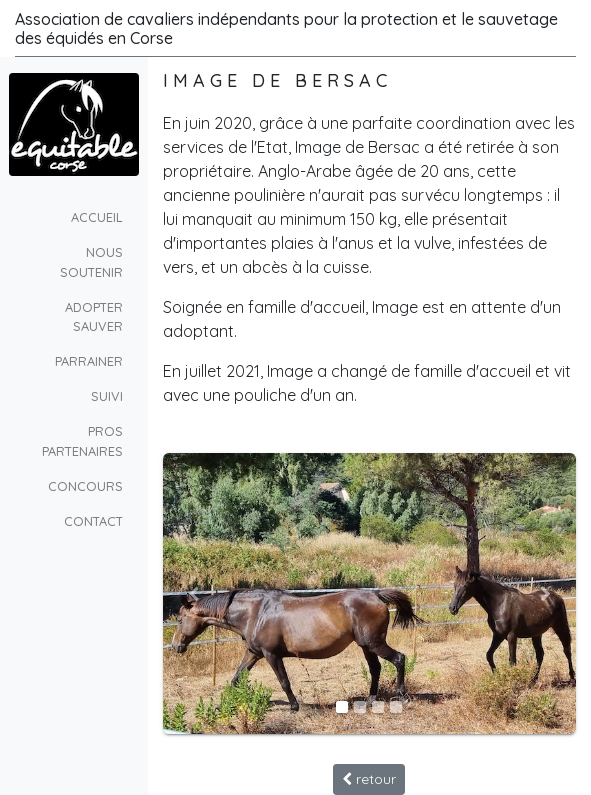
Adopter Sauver (94, 316)
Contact (93, 521)
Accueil (97, 217)
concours (85, 486)
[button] (194, 594)
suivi (107, 396)
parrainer (89, 361)
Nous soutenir (91, 261)
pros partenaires (82, 440)
